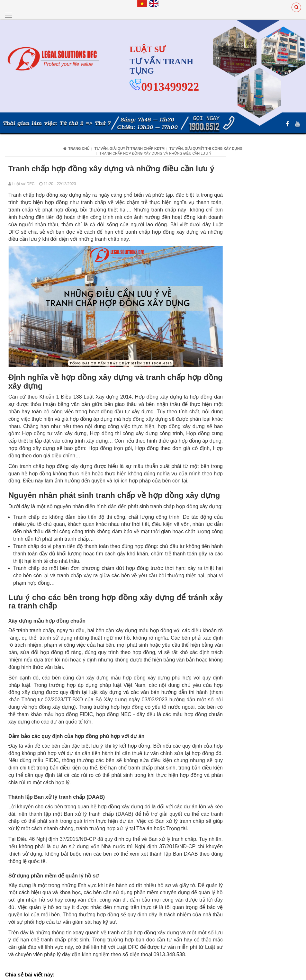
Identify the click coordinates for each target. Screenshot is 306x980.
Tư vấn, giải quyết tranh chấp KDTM (130, 148)
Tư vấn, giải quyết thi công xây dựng (206, 148)
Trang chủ (76, 148)
